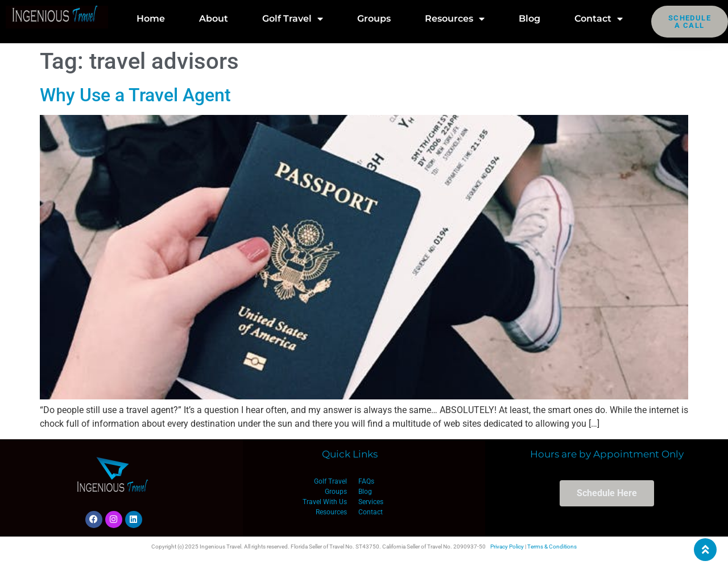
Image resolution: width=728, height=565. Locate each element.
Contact (599, 19)
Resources (455, 19)
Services (371, 502)
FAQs (366, 481)
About (214, 18)
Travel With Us (325, 502)
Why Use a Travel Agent (135, 95)
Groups (374, 18)
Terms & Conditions (552, 547)
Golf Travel (293, 19)
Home (151, 18)
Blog (530, 18)
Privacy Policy (507, 547)
